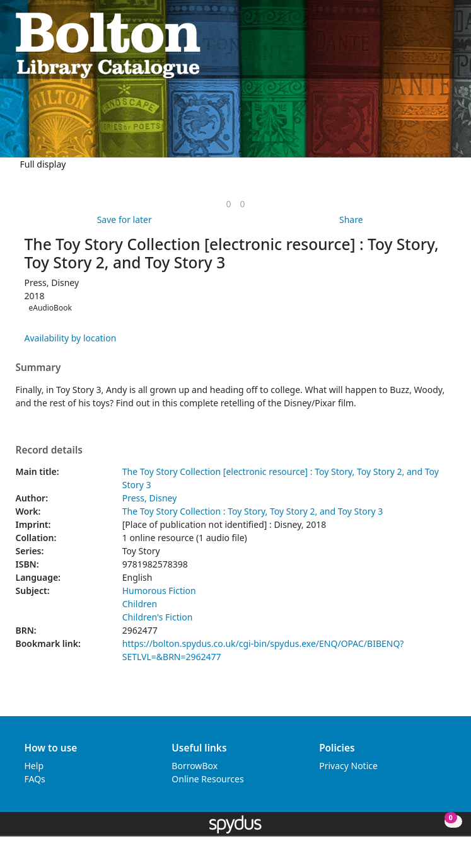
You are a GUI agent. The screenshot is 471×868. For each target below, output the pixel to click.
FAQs (35, 779)
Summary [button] (38, 368)
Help (34, 766)
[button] (434, 44)
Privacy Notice (348, 766)
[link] (228, 204)
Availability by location (71, 338)
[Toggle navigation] (449, 44)
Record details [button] (49, 450)
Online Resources (207, 779)
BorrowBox (195, 766)
